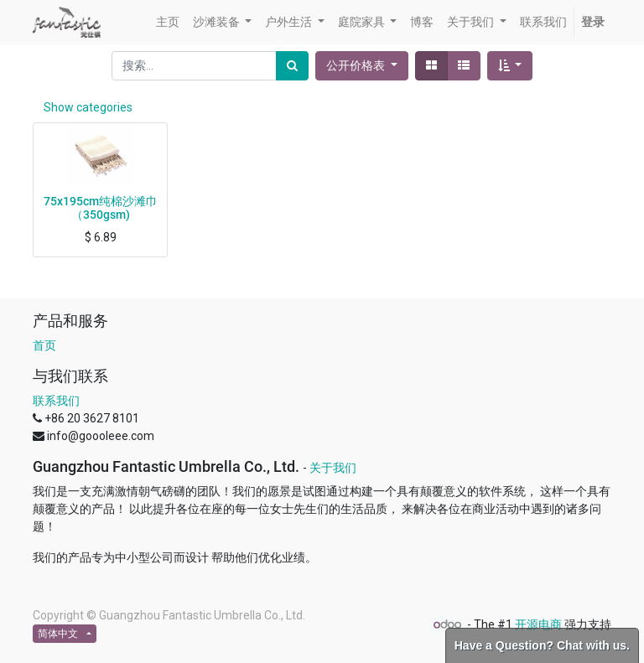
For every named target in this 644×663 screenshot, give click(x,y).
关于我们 (333, 468)
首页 (44, 345)
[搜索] (292, 66)
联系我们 (56, 401)
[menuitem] (168, 22)
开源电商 (538, 624)
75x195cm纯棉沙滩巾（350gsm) (101, 208)
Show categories (88, 107)
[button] (510, 66)
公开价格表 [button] (357, 65)
